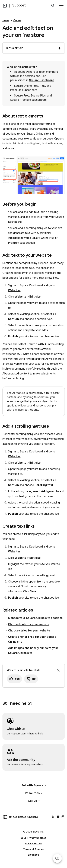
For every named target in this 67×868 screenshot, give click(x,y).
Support (19, 5)
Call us (34, 801)
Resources (33, 793)
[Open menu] (61, 6)
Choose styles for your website (29, 631)
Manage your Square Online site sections (35, 618)
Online (17, 20)
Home (6, 20)
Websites (14, 290)
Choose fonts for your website (29, 624)
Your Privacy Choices (33, 838)
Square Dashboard (42, 80)
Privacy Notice (33, 844)
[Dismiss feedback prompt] (58, 670)
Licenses (33, 855)
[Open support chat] (57, 858)
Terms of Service (34, 849)
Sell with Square (33, 785)
